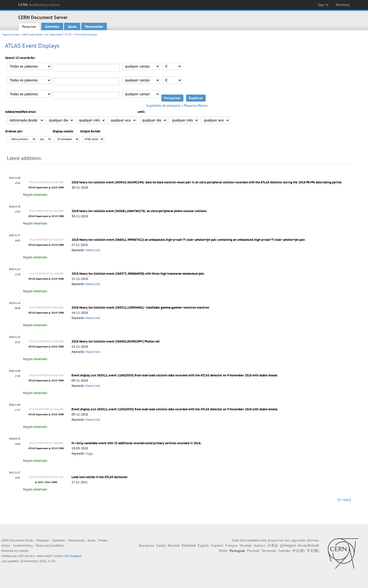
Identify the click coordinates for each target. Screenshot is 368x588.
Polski (223, 551)
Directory (343, 5)
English (203, 545)
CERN (39, 5)
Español (217, 545)
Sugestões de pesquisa (163, 105)
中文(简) (298, 551)
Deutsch (174, 545)
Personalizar (94, 26)
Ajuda (72, 26)
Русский (253, 551)
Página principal (11, 35)
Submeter (52, 26)
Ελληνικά (189, 545)
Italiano (260, 545)
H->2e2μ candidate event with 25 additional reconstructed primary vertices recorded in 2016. (136, 443)
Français (231, 545)
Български (147, 545)
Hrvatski (246, 545)
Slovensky (269, 551)
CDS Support (73, 556)
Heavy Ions (93, 250)
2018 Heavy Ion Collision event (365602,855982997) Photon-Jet (116, 341)
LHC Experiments (53, 35)
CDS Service (26, 556)
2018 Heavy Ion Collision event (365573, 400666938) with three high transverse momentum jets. (138, 274)
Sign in (323, 5)
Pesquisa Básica (196, 105)
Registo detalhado (35, 195)
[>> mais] (344, 500)
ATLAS (68, 35)
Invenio (23, 551)
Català (161, 545)
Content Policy (23, 546)
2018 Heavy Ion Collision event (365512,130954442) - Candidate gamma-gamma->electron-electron (140, 307)
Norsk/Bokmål (308, 545)
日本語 (273, 545)
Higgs (89, 453)
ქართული (288, 545)
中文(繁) (313, 551)
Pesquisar (29, 26)
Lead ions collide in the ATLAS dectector (100, 477)
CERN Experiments (32, 35)
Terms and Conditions (50, 546)
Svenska (284, 551)
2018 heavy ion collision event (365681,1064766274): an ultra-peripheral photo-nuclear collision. (139, 211)
